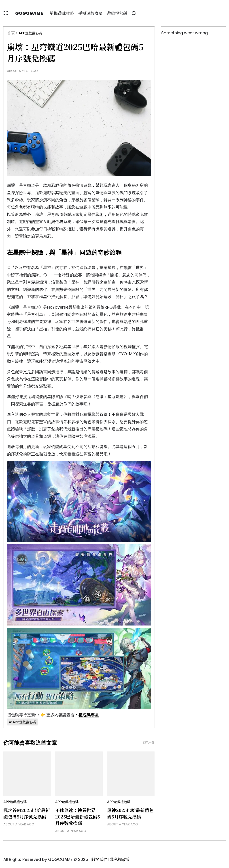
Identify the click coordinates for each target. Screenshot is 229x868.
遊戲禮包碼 (117, 13)
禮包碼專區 (89, 715)
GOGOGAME (29, 13)
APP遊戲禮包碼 (30, 33)
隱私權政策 (120, 859)
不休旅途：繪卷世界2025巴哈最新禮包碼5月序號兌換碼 (78, 817)
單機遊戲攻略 (62, 13)
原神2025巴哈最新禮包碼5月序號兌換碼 (130, 813)
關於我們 (100, 859)
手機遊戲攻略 (90, 13)
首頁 (11, 33)
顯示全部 (149, 743)
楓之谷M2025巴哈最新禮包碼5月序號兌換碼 (27, 813)
